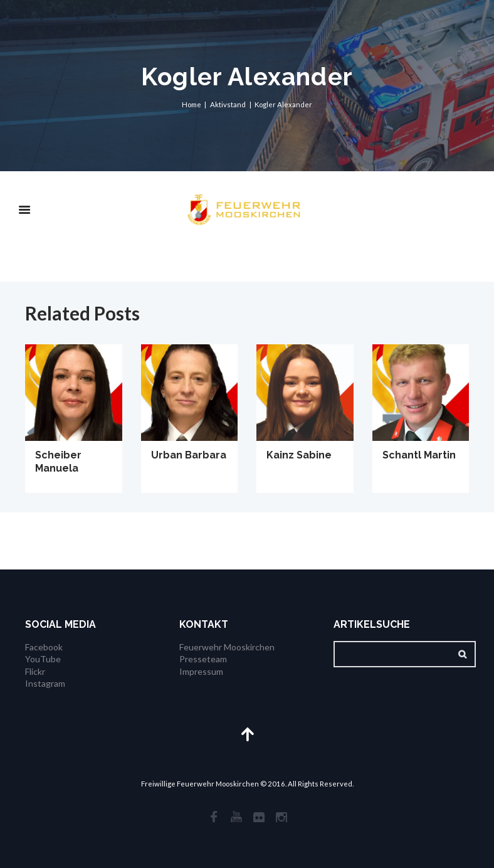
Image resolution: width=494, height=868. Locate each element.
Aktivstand (228, 104)
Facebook (44, 647)
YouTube (43, 659)
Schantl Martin (419, 455)
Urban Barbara (189, 455)
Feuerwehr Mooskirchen (227, 647)
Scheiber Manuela (58, 462)
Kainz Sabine (299, 455)
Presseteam (203, 659)
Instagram (45, 683)
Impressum (201, 671)
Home (192, 104)
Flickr (35, 671)
